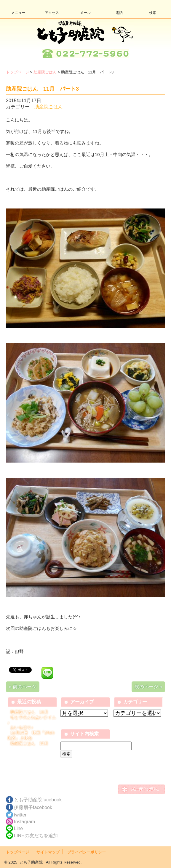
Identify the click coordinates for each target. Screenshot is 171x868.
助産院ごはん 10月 (29, 743)
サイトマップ (48, 852)
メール (85, 13)
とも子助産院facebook (38, 800)
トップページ (17, 72)
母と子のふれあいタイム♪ (32, 720)
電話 (119, 13)
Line (18, 828)
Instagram (24, 822)
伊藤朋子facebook (33, 807)
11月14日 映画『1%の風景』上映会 (31, 735)
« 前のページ (23, 687)
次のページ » (148, 687)
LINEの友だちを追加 (36, 836)
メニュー (18, 13)
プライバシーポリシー (87, 852)
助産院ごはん (45, 72)
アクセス (52, 13)
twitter (20, 815)
